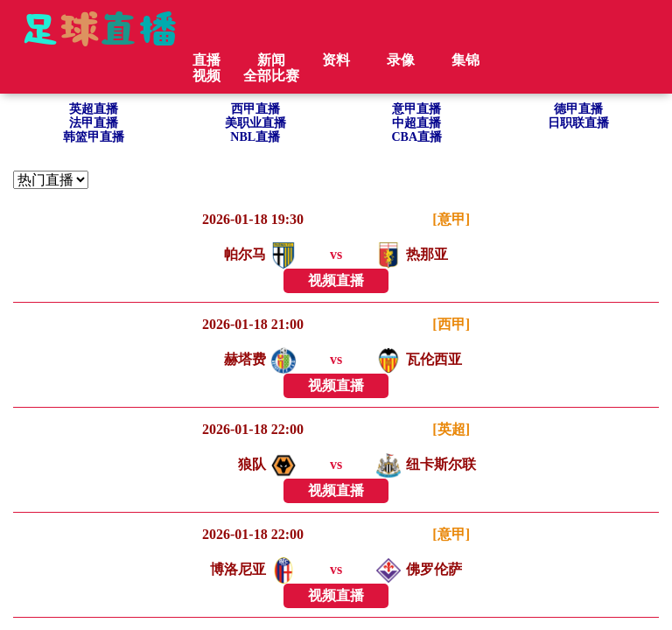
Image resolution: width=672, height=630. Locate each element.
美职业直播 (255, 123)
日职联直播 (578, 123)
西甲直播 (255, 109)
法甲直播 (94, 123)
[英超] (451, 429)
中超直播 (416, 123)
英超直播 (94, 109)
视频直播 (336, 280)
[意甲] (451, 219)
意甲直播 (416, 109)
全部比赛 (271, 76)
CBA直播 (416, 137)
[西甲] (451, 324)
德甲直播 (578, 109)
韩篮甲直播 (94, 137)
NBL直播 (255, 137)
